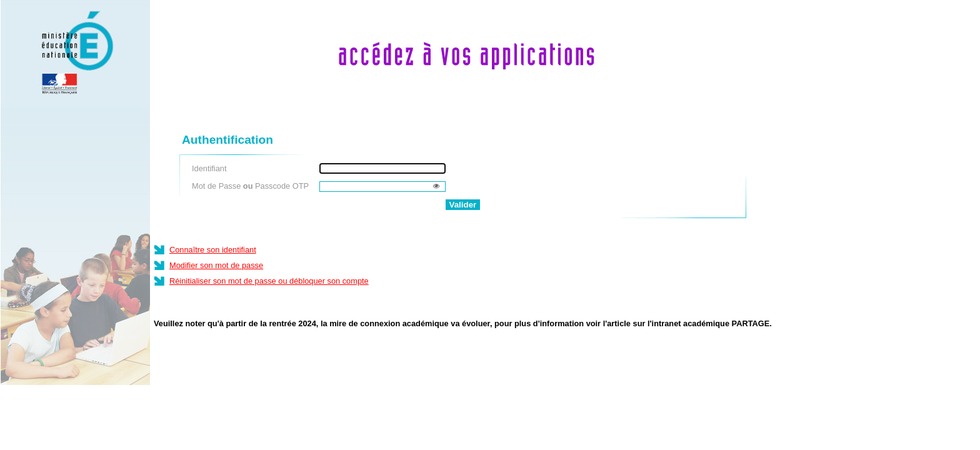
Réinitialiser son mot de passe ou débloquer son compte (269, 281)
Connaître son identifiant (213, 250)
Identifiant (209, 168)
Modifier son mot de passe (216, 265)
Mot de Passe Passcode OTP (250, 186)
